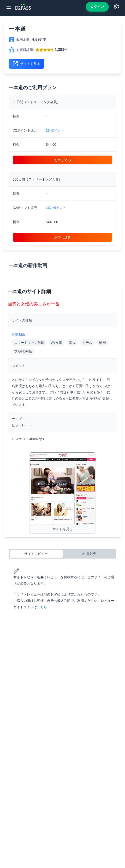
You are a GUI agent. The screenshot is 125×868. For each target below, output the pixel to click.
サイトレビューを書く (30, 574)
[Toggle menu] (9, 7)
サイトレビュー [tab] (36, 554)
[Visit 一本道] (63, 493)
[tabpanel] (62, 589)
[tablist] (62, 554)
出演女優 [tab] (89, 554)
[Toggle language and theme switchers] (116, 7)
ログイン (97, 7)
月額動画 (18, 334)
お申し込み (63, 160)
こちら (42, 607)
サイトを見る (26, 64)
